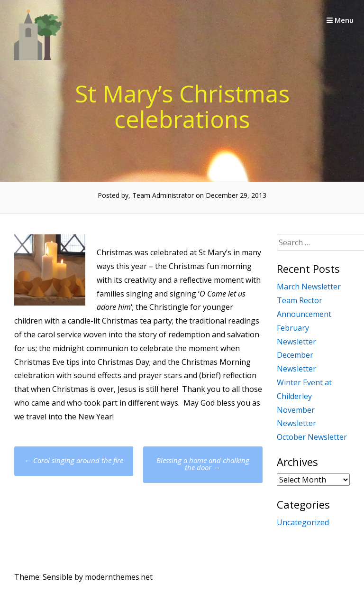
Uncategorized (303, 522)
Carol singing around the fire (74, 460)
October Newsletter (312, 437)
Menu (340, 20)
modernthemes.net (119, 577)
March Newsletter (309, 287)
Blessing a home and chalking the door (203, 464)
